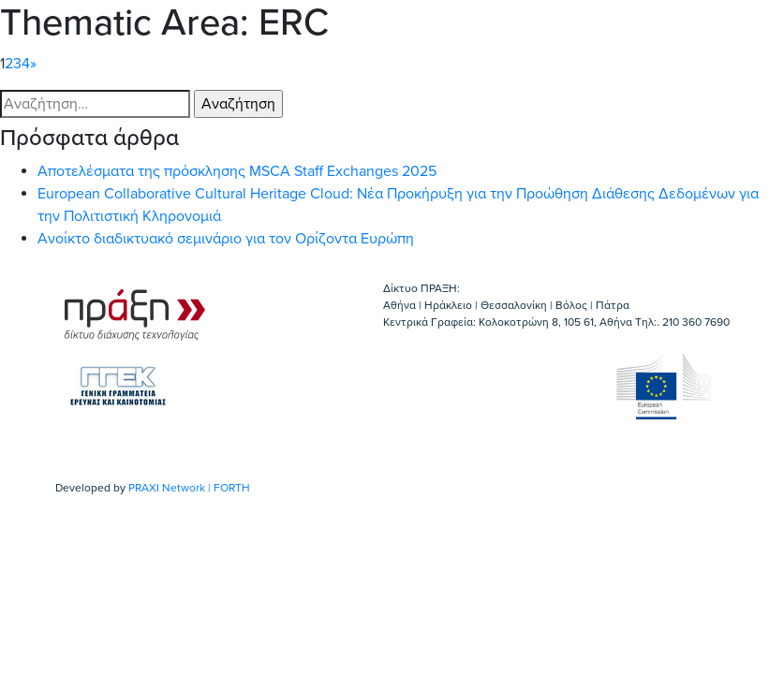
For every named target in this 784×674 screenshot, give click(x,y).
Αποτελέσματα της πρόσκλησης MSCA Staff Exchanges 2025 (237, 171)
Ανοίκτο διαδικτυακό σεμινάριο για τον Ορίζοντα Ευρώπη (226, 239)
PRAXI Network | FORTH (189, 488)
